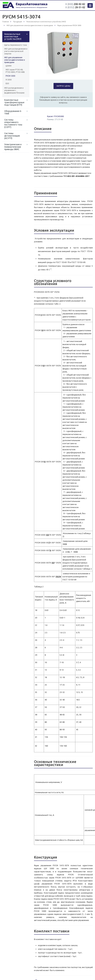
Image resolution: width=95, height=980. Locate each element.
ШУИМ (9, 66)
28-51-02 (75, 7)
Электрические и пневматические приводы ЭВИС (13, 147)
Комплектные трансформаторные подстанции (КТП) (14, 102)
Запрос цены (63, 86)
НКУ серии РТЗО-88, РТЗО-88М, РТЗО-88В (15, 71)
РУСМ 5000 (10, 76)
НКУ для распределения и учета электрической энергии (16, 51)
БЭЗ (7, 83)
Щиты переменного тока (16, 45)
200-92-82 (75, 4)
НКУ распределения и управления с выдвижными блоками (14, 90)
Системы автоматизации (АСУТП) (12, 136)
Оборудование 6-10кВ (13, 112)
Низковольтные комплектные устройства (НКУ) (13, 37)
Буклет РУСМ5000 (55, 116)
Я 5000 (9, 80)
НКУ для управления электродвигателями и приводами (15, 60)
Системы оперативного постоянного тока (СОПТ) (13, 123)
